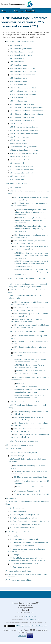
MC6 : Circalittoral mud (18, 101)
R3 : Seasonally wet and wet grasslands (24, 515)
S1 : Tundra (14, 536)
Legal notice (22, 636)
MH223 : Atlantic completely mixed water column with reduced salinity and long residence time (31, 228)
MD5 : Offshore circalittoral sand (22, 117)
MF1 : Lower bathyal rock (19, 143)
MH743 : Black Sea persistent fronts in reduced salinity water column (30, 372)
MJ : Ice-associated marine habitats (20, 445)
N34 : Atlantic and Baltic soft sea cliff (27, 491)
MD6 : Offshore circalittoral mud (22, 121)
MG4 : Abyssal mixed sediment (21, 173)
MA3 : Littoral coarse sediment (21, 52)
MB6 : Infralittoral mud (18, 81)
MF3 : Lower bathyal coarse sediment (24, 150)
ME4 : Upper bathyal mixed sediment (24, 134)
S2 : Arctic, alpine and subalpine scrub (24, 539)
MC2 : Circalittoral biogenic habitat (23, 88)
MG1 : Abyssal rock (17, 163)
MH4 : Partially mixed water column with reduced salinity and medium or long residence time (27, 285)
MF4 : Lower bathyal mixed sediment (23, 153)
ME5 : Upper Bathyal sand (19, 137)
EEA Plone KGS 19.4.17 (32, 619)
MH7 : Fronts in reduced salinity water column (27, 331)
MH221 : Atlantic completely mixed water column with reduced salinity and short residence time (31, 212)
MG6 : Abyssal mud (17, 179)
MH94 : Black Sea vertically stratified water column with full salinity (28, 430)
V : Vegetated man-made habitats (19, 580)
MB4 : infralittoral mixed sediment (23, 75)
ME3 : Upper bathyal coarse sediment (24, 130)
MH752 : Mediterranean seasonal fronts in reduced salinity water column (31, 391)
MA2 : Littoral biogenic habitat (21, 49)
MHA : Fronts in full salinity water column (25, 441)
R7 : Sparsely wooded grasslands (22, 528)
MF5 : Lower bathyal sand (19, 157)
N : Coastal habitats (14, 448)
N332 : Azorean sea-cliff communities (30, 487)
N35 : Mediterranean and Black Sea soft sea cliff (31, 494)
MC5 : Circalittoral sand (18, 98)
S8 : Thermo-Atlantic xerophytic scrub (24, 564)
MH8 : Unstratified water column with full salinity (28, 402)
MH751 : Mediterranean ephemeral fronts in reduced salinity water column (31, 385)
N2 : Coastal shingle (17, 456)
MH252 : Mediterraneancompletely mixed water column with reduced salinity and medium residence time (31, 264)
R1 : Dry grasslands (17, 508)
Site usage (28, 626)
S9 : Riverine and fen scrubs (20, 567)
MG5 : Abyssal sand (17, 176)
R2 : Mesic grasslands (18, 511)
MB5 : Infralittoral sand (18, 78)
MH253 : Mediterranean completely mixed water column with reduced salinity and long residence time (31, 272)
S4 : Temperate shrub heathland (22, 546)
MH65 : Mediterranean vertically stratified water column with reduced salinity (30, 326)
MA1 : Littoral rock (17, 45)
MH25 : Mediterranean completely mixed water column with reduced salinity (30, 248)
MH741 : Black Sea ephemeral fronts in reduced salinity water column (30, 360)
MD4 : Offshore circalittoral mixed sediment (26, 114)
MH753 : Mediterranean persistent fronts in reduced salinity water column (32, 396)
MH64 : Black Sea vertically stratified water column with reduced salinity (28, 320)
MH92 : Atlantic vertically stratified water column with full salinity (27, 419)
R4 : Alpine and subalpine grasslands (23, 518)
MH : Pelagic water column (16, 183)
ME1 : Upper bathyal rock (19, 124)
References (19, 11)
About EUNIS (30, 11)
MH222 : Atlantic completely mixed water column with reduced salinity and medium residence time (31, 220)
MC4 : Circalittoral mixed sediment (23, 94)
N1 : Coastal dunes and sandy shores (24, 452)
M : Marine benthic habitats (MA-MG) (20, 41)
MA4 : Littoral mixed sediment (21, 55)
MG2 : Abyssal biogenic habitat (21, 166)
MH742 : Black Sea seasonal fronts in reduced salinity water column (29, 366)
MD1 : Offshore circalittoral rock (22, 104)
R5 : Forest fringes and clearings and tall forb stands (29, 521)
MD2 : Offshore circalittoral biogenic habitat (26, 107)
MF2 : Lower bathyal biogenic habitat (23, 147)
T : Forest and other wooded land (19, 571)
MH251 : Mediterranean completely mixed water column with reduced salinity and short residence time (31, 255)
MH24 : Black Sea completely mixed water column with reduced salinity (28, 242)
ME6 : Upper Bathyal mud (19, 140)
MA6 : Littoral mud (17, 62)
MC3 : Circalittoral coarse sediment (23, 91)
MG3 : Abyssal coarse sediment (22, 170)
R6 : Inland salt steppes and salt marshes (25, 524)
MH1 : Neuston (15, 188)
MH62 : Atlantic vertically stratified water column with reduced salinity (27, 309)
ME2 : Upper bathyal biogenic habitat (24, 127)
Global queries (7, 11)
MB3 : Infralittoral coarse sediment (23, 71)
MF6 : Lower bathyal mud (19, 160)
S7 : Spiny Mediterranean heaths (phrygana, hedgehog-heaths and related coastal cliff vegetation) (28, 559)
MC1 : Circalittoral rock (18, 85)
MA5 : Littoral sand (17, 58)
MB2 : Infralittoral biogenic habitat (23, 68)
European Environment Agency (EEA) (26, 603)
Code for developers (39, 626)
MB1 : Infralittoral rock (18, 65)
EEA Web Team (31, 616)
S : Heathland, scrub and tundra (18, 532)
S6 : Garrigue (15, 555)
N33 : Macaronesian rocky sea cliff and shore (30, 477)
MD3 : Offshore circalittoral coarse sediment (26, 111)
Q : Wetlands (11, 498)
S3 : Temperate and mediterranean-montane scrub (29, 542)
